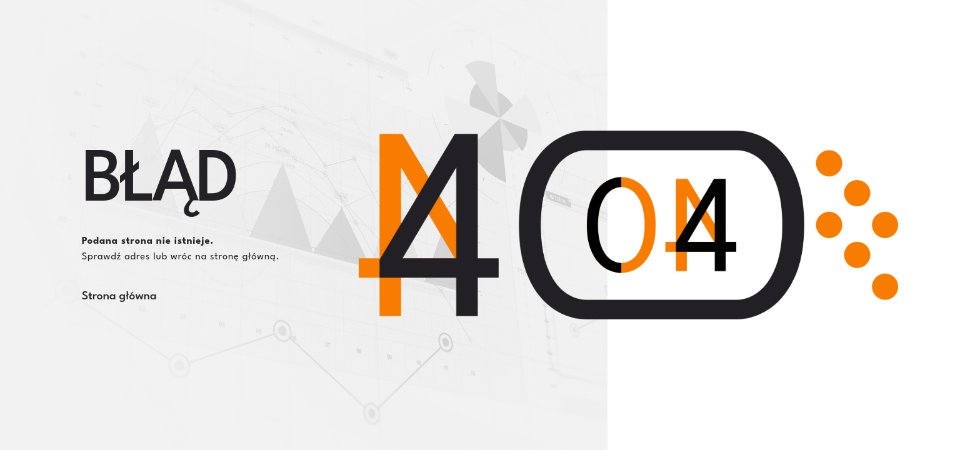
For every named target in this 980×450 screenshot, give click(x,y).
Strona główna (119, 296)
